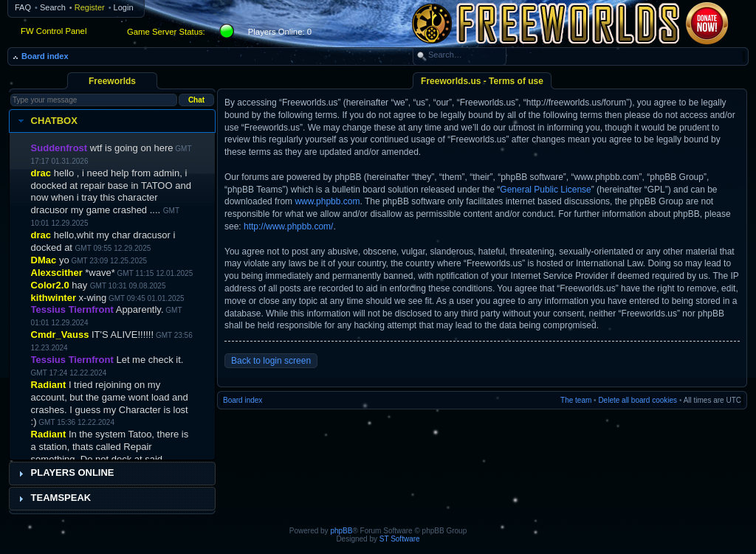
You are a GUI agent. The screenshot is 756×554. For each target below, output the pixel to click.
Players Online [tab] (65, 473)
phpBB (341, 531)
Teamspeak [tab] (53, 498)
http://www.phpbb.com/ (288, 226)
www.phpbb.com (327, 201)
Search (53, 7)
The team (576, 400)
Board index (45, 56)
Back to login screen (271, 361)
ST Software (400, 539)
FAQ (23, 7)
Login (124, 7)
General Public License (545, 190)
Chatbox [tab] (46, 121)
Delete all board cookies (638, 400)
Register (90, 7)
